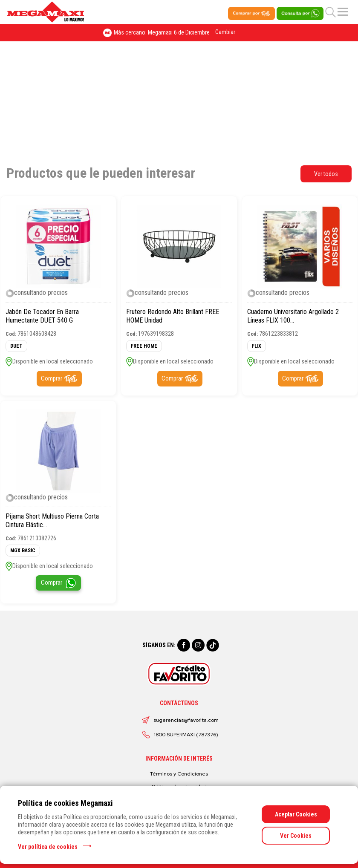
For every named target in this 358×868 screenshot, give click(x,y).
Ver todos (326, 174)
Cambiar (225, 32)
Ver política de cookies (48, 847)
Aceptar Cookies (296, 814)
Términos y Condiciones (179, 774)
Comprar (52, 378)
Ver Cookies (296, 836)
